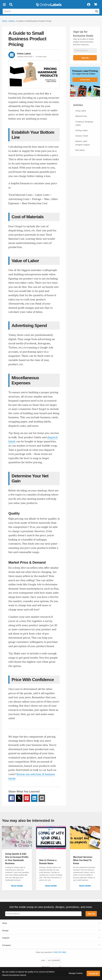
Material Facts (81, 116)
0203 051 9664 (60, 952)
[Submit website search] (97, 11)
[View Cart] (95, 5)
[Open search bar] (11, 5)
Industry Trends (82, 136)
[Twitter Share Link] (19, 798)
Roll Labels (80, 150)
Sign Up (85, 58)
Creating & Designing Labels (84, 123)
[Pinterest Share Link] (27, 798)
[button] (4, 5)
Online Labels (24, 54)
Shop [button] (5, 923)
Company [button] (7, 945)
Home (4, 21)
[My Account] (89, 5)
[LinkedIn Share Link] (34, 798)
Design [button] (5, 931)
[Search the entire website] (51, 11)
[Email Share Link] (42, 798)
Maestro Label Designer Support (83, 143)
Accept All (93, 974)
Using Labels (81, 111)
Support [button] (6, 938)
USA (43, 960)
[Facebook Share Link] (12, 798)
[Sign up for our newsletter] (85, 51)
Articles (12, 21)
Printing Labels (81, 130)
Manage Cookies (76, 973)
